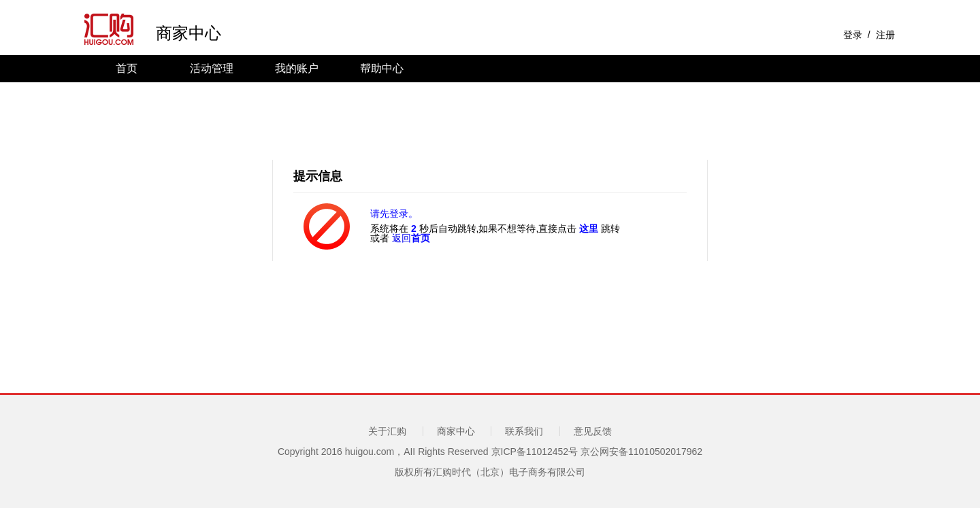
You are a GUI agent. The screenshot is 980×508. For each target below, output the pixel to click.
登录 (853, 35)
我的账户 (297, 68)
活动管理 (212, 68)
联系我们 (524, 431)
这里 (589, 228)
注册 (885, 35)
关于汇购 (387, 431)
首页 (127, 68)
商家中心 (189, 34)
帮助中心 (382, 68)
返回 (411, 238)
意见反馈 (593, 431)
